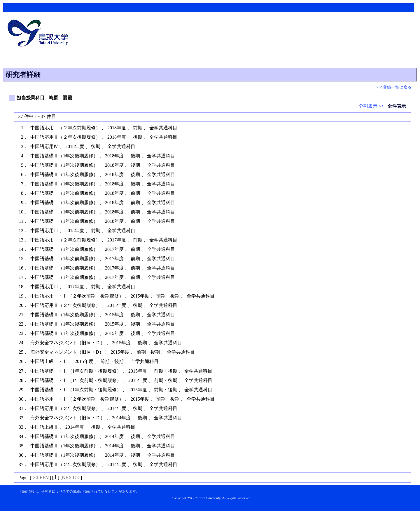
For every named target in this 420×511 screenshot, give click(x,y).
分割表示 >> (371, 106)
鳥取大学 (39, 34)
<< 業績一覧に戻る (394, 87)
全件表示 (397, 106)
